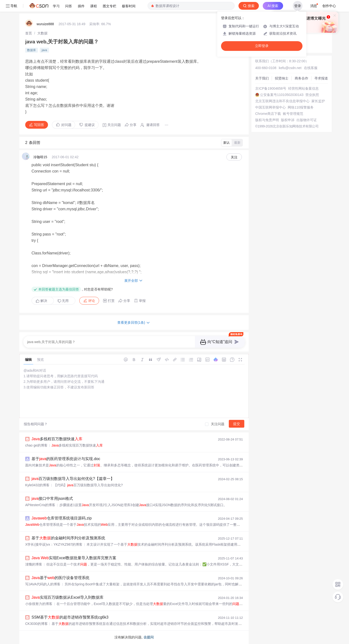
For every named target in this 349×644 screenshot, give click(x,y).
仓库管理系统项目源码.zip (62, 518)
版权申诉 (288, 120)
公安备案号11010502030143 (282, 95)
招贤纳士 (282, 78)
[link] (29, 33)
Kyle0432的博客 (37, 485)
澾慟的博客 (34, 564)
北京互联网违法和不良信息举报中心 (282, 101)
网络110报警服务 (301, 107)
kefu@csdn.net (290, 68)
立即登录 (262, 46)
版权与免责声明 (267, 120)
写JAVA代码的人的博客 (43, 584)
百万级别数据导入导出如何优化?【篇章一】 (73, 479)
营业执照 (312, 95)
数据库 (32, 50)
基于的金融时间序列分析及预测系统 (68, 538)
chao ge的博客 (36, 445)
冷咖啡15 (40, 157)
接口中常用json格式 (52, 499)
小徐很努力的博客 (39, 604)
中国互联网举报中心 (270, 107)
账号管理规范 (293, 114)
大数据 (42, 33)
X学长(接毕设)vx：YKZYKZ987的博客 (54, 544)
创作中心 (329, 6)
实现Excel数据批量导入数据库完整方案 (74, 558)
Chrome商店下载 (268, 114)
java (44, 50)
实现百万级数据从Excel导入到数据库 (67, 597)
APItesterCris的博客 (40, 505)
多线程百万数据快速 (57, 439)
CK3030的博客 (36, 624)
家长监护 (318, 101)
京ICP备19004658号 (271, 88)
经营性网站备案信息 (303, 88)
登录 (298, 6)
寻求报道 (321, 78)
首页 (29, 33)
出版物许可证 (307, 120)
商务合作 (301, 78)
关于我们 (262, 78)
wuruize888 (45, 24)
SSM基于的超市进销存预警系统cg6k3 (70, 617)
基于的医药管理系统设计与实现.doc (66, 459)
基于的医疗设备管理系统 (60, 578)
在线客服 (311, 68)
